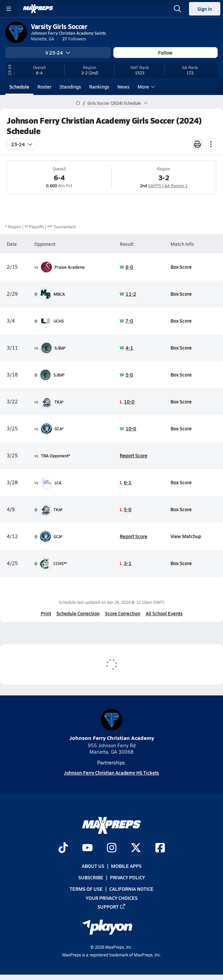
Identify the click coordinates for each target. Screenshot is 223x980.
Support (112, 907)
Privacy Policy (127, 878)
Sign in (205, 9)
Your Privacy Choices (112, 898)
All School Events (164, 613)
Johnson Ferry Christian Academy (112, 725)
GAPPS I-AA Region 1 (168, 186)
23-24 (22, 144)
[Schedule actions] (211, 144)
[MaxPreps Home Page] (78, 103)
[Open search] (178, 9)
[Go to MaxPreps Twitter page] (136, 848)
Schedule (19, 87)
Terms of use (86, 889)
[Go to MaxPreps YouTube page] (87, 848)
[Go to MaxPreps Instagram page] (112, 848)
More (145, 87)
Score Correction (123, 613)
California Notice (131, 889)
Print (46, 613)
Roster (44, 87)
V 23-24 (58, 53)
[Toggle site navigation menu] (9, 9)
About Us (93, 866)
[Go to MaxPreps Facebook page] (160, 848)
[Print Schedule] (197, 144)
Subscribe (91, 878)
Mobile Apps (126, 866)
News (123, 87)
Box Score (181, 267)
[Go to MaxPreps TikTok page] (63, 848)
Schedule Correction (78, 613)
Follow (165, 53)
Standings (70, 87)
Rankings (99, 87)
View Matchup (186, 536)
